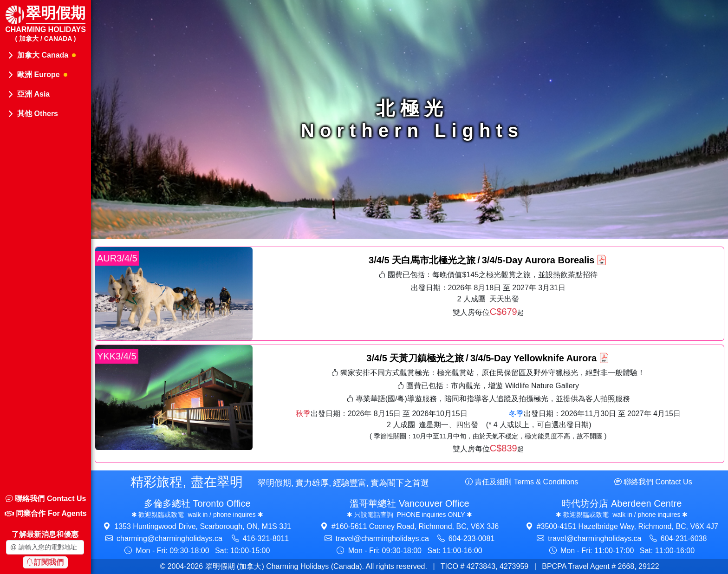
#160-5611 (415, 526)
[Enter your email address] (45, 547)
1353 (203, 526)
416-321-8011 (266, 538)
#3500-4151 (627, 526)
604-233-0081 (472, 538)
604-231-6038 (684, 538)
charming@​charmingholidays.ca (169, 538)
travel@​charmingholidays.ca (382, 538)
